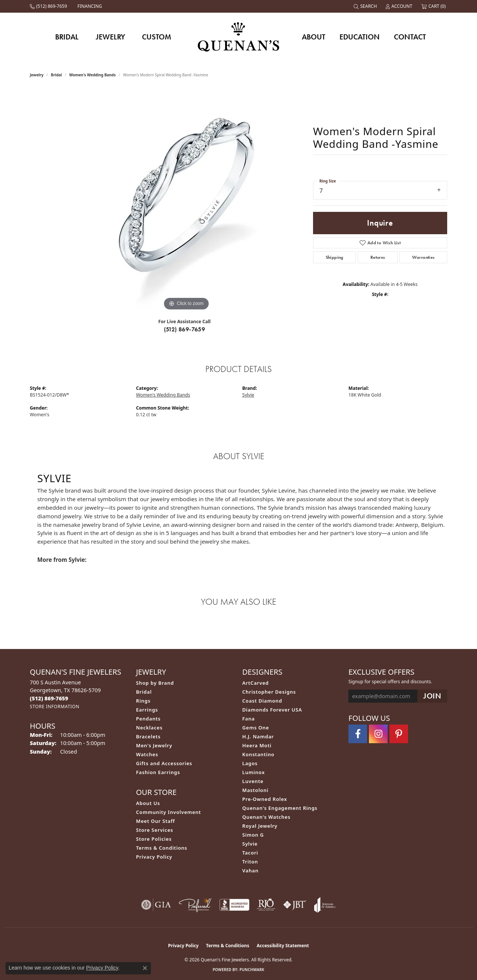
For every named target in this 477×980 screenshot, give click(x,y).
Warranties (424, 257)
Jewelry (110, 37)
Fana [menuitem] (249, 719)
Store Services (155, 830)
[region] (186, 201)
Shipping (335, 257)
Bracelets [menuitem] (148, 736)
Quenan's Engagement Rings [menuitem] (280, 808)
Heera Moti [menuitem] (257, 745)
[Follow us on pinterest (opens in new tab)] (399, 734)
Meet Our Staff (155, 821)
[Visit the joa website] (325, 905)
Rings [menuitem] (143, 701)
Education (360, 37)
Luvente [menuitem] (253, 781)
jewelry (37, 75)
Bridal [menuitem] (144, 692)
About (314, 37)
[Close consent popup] (145, 968)
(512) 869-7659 (185, 329)
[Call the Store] (49, 698)
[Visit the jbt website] (295, 905)
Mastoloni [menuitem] (255, 790)
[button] (366, 6)
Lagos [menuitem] (250, 763)
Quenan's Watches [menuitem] (266, 817)
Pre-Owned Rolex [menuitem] (265, 799)
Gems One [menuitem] (256, 728)
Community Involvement (168, 812)
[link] (49, 6)
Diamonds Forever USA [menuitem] (272, 710)
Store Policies (154, 839)
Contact (410, 37)
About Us (148, 803)
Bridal (67, 37)
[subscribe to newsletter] (432, 696)
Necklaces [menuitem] (149, 728)
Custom (157, 37)
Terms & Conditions (162, 848)
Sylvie (248, 395)
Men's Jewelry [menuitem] (154, 745)
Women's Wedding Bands (93, 75)
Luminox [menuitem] (254, 772)
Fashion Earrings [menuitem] (158, 772)
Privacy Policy (154, 857)
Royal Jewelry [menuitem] (260, 826)
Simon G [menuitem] (253, 835)
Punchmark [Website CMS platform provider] (252, 970)
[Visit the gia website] (156, 905)
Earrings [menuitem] (147, 710)
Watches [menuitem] (147, 754)
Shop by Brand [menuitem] (155, 683)
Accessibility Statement (283, 946)
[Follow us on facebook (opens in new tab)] (358, 734)
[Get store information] (55, 707)
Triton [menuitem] (250, 862)
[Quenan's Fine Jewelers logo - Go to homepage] (239, 37)
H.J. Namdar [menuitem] (258, 736)
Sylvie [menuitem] (250, 844)
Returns (378, 257)
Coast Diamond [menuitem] (262, 701)
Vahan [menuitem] (250, 871)
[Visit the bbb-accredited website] (234, 905)
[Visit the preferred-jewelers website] (195, 905)
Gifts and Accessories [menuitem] (164, 763)
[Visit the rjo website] (266, 905)
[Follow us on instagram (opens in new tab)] (378, 734)
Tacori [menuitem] (250, 853)
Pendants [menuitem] (148, 719)
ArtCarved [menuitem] (255, 683)
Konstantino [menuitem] (258, 754)
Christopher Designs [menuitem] (269, 692)
